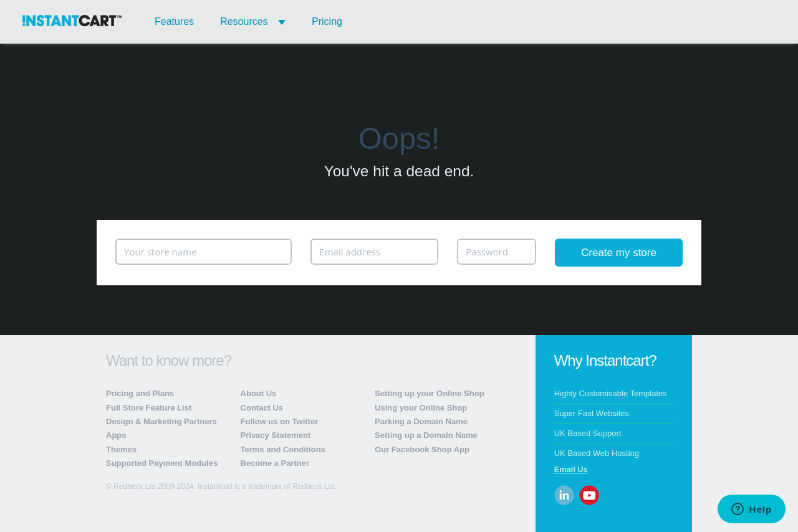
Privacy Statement (276, 435)
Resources (253, 21)
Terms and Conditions (283, 449)
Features (174, 21)
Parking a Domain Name (421, 421)
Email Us (571, 469)
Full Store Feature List (149, 408)
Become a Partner (275, 463)
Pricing (327, 21)
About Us (259, 393)
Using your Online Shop (421, 408)
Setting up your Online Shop (430, 393)
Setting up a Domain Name (426, 435)
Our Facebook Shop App (422, 449)
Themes (121, 449)
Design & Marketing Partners (161, 421)
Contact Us (262, 408)
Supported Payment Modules (162, 463)
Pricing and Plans (140, 393)
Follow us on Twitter (280, 421)
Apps (116, 435)
